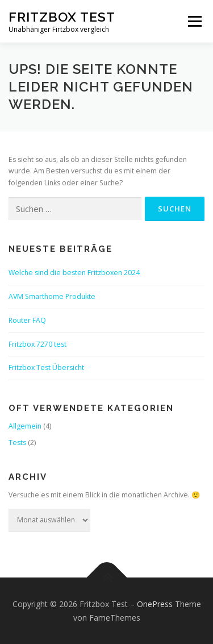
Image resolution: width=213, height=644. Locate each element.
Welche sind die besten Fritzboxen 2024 (74, 273)
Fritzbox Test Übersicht (46, 367)
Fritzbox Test (62, 17)
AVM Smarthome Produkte (52, 296)
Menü (194, 21)
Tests (17, 443)
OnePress (155, 604)
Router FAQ (27, 320)
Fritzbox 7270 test (37, 344)
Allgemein (25, 426)
